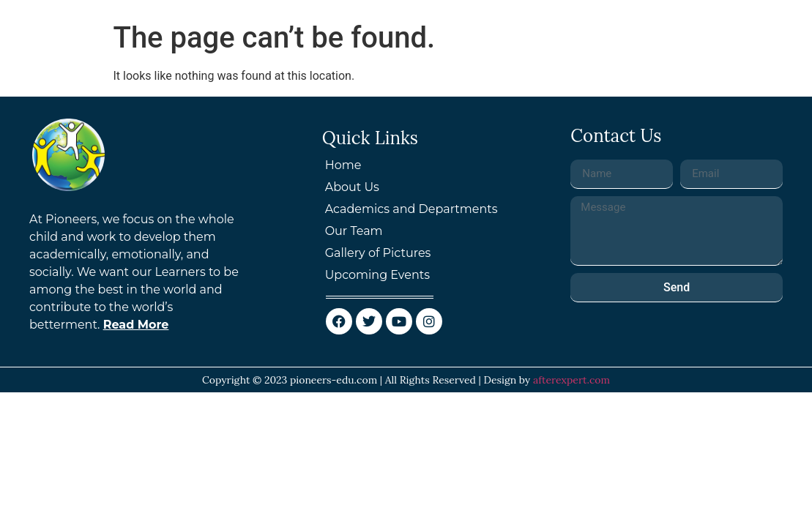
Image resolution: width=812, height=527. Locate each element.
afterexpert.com (571, 380)
